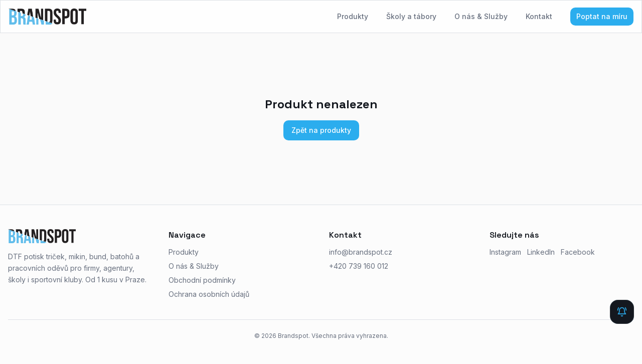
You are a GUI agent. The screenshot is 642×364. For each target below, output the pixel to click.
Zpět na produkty (321, 130)
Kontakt (539, 16)
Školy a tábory (411, 16)
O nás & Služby (481, 16)
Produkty (353, 16)
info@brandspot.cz (361, 252)
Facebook (578, 252)
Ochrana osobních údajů (209, 294)
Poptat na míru (602, 16)
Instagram (505, 252)
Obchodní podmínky (202, 280)
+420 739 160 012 (359, 266)
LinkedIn (541, 252)
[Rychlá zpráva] (622, 312)
